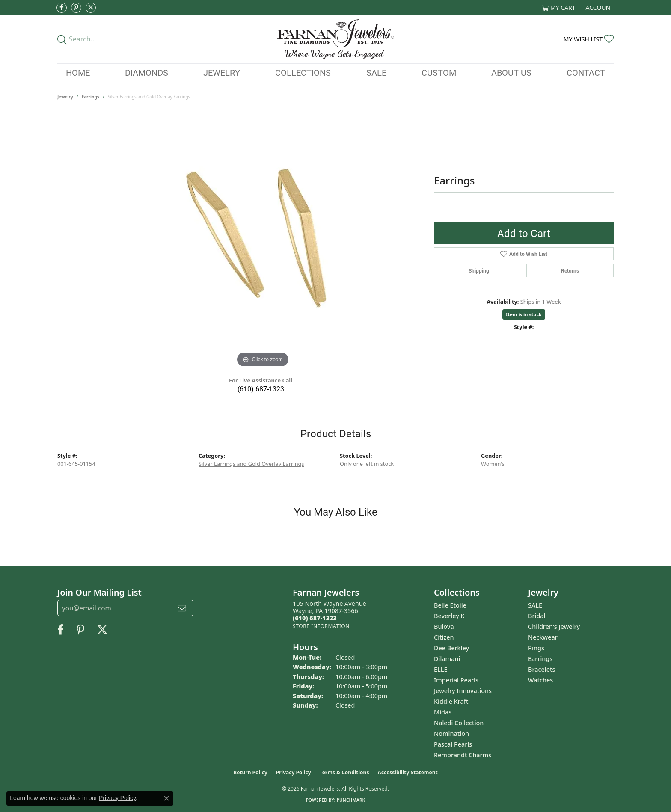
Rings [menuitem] (536, 648)
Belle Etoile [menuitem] (450, 605)
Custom (439, 72)
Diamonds (147, 72)
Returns (570, 270)
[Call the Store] (315, 618)
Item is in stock (524, 314)
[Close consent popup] (166, 798)
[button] (559, 7)
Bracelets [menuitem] (542, 669)
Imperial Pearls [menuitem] (456, 680)
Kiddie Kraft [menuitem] (451, 701)
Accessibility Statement (407, 772)
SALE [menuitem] (535, 605)
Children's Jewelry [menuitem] (554, 627)
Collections (303, 72)
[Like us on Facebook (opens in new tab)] (62, 8)
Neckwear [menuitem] (543, 637)
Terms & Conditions (344, 772)
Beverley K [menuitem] (449, 616)
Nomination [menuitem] (451, 733)
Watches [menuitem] (540, 680)
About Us (511, 72)
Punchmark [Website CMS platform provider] (351, 800)
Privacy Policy (294, 772)
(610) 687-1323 (261, 389)
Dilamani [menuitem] (447, 659)
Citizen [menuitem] (444, 637)
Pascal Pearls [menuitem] (453, 744)
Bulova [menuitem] (444, 627)
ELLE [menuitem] (441, 669)
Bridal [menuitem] (537, 616)
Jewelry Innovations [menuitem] (463, 691)
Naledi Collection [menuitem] (459, 723)
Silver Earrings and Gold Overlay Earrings (251, 464)
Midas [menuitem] (443, 712)
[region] (263, 241)
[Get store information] (321, 626)
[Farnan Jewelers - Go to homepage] (335, 39)
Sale (376, 72)
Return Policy (250, 772)
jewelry (65, 97)
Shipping (479, 270)
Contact (586, 72)
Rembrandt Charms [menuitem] (463, 755)
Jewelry (222, 72)
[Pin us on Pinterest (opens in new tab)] (76, 8)
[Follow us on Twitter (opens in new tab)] (91, 8)
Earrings (91, 97)
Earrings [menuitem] (540, 659)
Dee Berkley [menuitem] (451, 648)
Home (78, 72)
